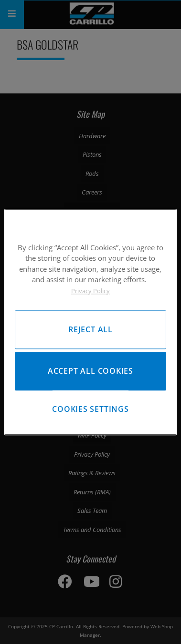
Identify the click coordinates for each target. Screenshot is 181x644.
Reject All (90, 329)
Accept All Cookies (90, 371)
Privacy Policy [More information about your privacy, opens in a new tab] (90, 291)
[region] (90, 322)
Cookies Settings (90, 409)
